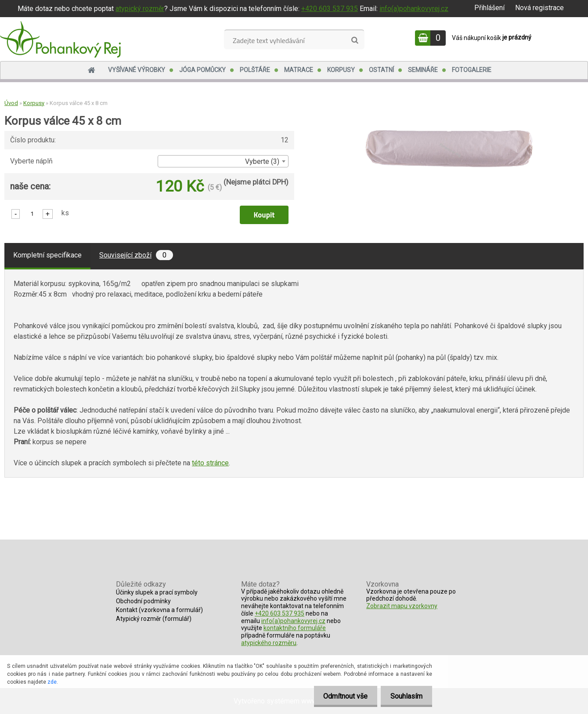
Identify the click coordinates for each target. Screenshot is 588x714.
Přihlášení (489, 8)
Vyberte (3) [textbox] (262, 161)
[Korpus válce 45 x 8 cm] (449, 130)
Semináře (423, 70)
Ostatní (381, 70)
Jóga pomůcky (202, 70)
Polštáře (255, 70)
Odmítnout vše (341, 696)
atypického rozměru (269, 643)
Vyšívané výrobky (137, 70)
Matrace (299, 70)
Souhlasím (405, 696)
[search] (355, 40)
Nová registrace (539, 8)
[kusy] (32, 213)
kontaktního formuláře (295, 628)
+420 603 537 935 (330, 9)
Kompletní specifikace (47, 255)
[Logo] (60, 39)
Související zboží (136, 255)
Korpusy (341, 70)
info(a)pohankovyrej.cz (414, 9)
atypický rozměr (140, 9)
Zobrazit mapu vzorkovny (402, 606)
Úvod (11, 103)
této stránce (210, 463)
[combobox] (223, 161)
